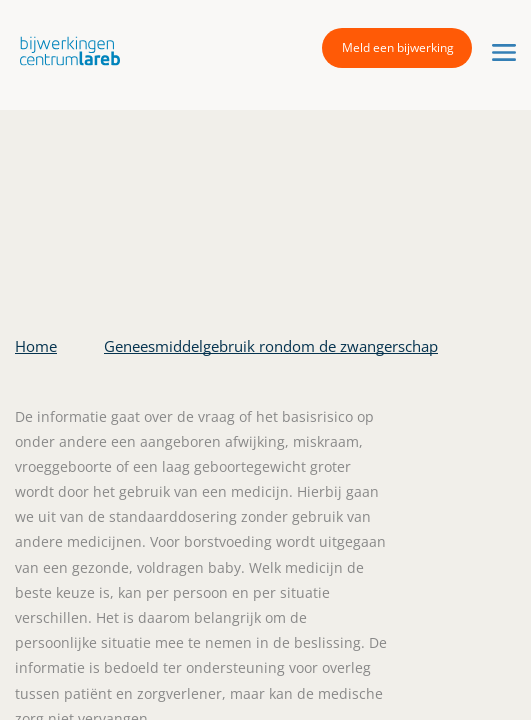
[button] (65, 50)
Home (36, 346)
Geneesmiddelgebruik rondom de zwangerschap (271, 346)
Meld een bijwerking (398, 47)
